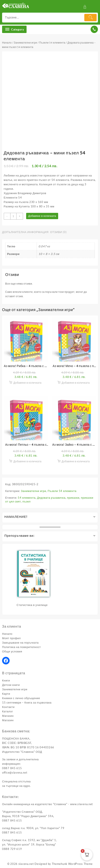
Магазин (8, 716)
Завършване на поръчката (20, 643)
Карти (6, 694)
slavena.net (26, 864)
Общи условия (12, 651)
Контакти (8, 707)
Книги (6, 680)
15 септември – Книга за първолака (27, 702)
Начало (7, 43)
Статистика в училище (32, 605)
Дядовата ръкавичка (51, 498)
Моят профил (11, 638)
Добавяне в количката (42, 216)
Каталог (8, 711)
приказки (73, 498)
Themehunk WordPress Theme (72, 864)
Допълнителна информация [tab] (25, 232)
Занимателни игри (25, 43)
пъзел (26, 501)
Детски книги (11, 685)
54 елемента (27, 498)
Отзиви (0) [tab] (58, 232)
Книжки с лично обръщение (21, 698)
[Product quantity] (13, 216)
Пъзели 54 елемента (52, 43)
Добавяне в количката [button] (27, 383)
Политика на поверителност (21, 647)
